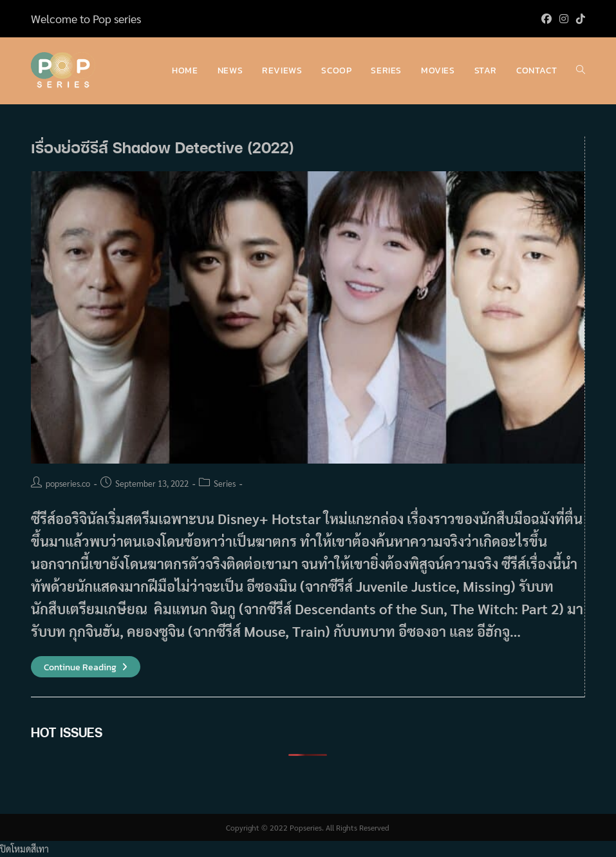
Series (225, 483)
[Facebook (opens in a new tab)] (546, 19)
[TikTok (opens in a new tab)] (579, 19)
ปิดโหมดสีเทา (24, 849)
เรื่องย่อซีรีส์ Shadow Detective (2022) (163, 147)
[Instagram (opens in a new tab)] (564, 19)
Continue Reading (86, 667)
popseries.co (68, 483)
